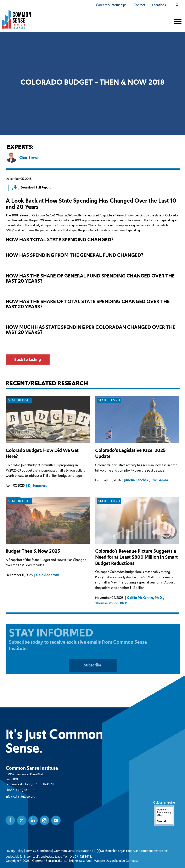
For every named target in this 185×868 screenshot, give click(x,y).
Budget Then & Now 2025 (33, 551)
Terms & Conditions (39, 851)
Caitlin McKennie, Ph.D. (145, 597)
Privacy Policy (15, 851)
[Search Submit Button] (177, 5)
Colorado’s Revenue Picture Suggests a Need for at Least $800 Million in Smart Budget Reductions (136, 557)
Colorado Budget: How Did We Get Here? (42, 453)
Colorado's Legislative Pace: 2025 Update (130, 453)
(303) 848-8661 (27, 790)
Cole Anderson (48, 575)
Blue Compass (129, 861)
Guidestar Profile (164, 813)
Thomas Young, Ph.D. (112, 603)
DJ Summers (37, 485)
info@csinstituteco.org (20, 797)
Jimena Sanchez (136, 480)
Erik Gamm (159, 480)
